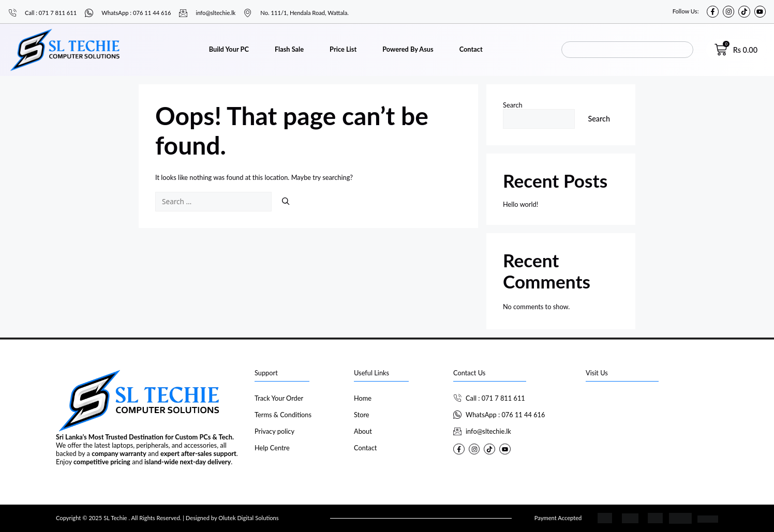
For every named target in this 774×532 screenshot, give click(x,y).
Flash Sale (289, 49)
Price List (343, 49)
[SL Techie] (652, 430)
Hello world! (520, 204)
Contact (471, 49)
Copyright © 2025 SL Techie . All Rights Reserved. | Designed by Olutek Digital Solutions (167, 518)
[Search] (286, 201)
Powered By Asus (408, 49)
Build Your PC (229, 49)
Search (513, 105)
